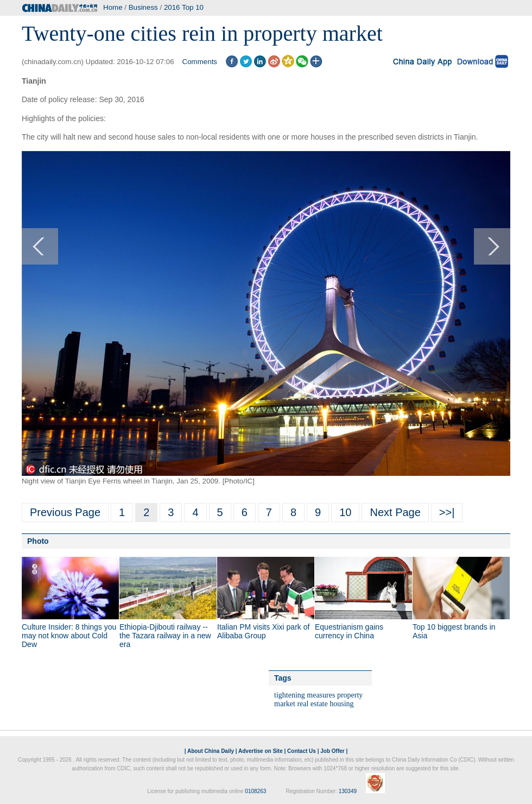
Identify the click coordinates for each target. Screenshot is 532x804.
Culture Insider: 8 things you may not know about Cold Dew (69, 636)
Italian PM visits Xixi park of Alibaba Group (263, 631)
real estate (312, 704)
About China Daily (211, 751)
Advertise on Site (261, 751)
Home (113, 7)
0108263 (255, 791)
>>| (447, 512)
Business (143, 7)
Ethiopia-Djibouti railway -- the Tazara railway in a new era (165, 636)
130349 (348, 791)
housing (341, 704)
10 (345, 512)
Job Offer (332, 751)
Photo (38, 541)
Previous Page (65, 512)
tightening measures (305, 695)
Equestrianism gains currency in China (349, 631)
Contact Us (302, 751)
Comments (200, 62)
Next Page (395, 512)
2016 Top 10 (184, 7)
